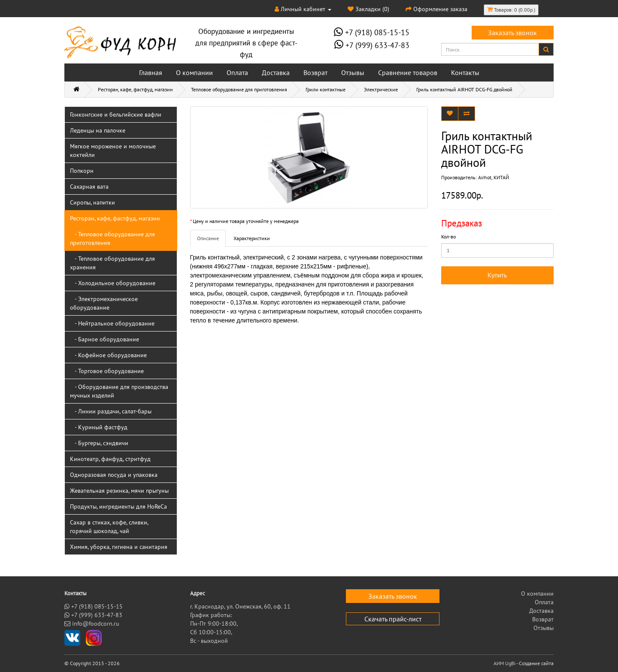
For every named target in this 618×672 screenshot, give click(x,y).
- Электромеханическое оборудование (104, 303)
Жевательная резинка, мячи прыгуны (119, 491)
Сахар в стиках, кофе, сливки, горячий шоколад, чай (109, 527)
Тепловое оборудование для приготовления (239, 89)
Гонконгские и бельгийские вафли (116, 115)
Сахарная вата (89, 187)
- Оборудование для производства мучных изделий (119, 391)
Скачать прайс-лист (393, 619)
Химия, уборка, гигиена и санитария (119, 547)
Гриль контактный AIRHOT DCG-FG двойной (464, 89)
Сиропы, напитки (92, 202)
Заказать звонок (512, 33)
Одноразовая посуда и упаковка (114, 475)
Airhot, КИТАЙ (494, 177)
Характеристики (252, 238)
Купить (497, 275)
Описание (208, 238)
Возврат (315, 72)
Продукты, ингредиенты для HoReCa (118, 506)
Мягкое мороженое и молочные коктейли (113, 151)
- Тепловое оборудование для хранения (112, 263)
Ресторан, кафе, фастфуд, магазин (135, 89)
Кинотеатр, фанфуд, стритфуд (110, 459)
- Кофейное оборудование (108, 355)
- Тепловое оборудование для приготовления (112, 238)
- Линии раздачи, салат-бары (111, 411)
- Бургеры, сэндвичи (99, 443)
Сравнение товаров (408, 72)
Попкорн (82, 171)
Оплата (237, 72)
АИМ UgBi (504, 663)
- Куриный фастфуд (99, 427)
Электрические (381, 89)
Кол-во (448, 237)
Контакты (465, 72)
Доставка (276, 72)
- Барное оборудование (105, 339)
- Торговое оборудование (107, 371)
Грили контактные (326, 89)
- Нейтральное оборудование (112, 323)
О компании (194, 72)
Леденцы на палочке (98, 130)
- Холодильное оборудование (113, 283)
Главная (151, 72)
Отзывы (353, 72)
